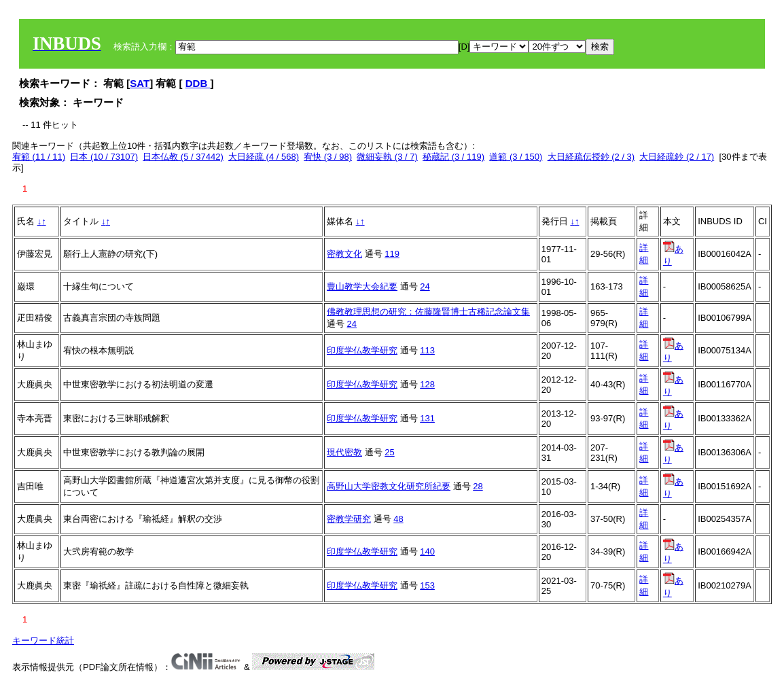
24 (425, 286)
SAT (140, 83)
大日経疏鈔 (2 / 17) (677, 157)
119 (392, 254)
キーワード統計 (43, 640)
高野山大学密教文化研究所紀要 (389, 486)
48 (398, 519)
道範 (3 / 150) (516, 157)
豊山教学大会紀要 (362, 286)
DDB (198, 83)
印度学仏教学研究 (362, 350)
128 (427, 384)
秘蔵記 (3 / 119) (453, 157)
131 (427, 418)
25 (389, 452)
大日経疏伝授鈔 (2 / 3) (591, 157)
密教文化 (344, 254)
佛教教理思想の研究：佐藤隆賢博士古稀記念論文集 (428, 312)
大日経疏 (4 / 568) (264, 157)
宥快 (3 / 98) (328, 157)
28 (478, 486)
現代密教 (344, 452)
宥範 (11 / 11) (39, 157)
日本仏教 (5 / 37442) (183, 157)
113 (427, 350)
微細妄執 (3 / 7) (387, 157)
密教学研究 (349, 519)
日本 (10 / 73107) (104, 157)
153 (427, 585)
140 (427, 551)
